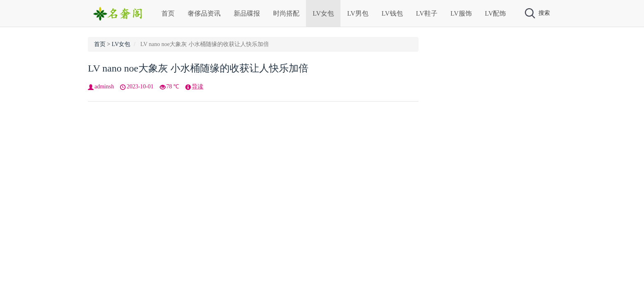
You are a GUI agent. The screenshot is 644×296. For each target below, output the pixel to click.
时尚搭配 (286, 13)
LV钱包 (392, 13)
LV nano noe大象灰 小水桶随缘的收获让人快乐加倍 (198, 68)
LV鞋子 (427, 13)
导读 (198, 87)
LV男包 (358, 13)
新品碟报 (247, 13)
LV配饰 (496, 13)
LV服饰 (461, 13)
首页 (168, 13)
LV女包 (323, 13)
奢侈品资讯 (204, 13)
